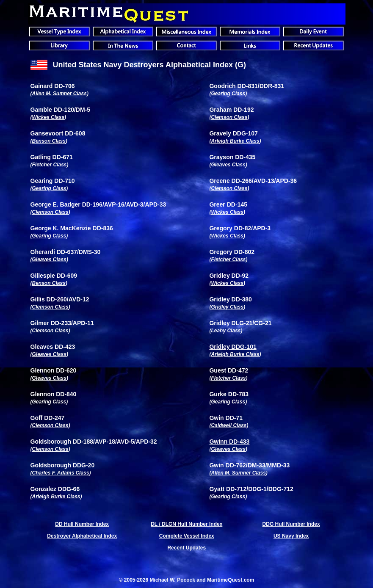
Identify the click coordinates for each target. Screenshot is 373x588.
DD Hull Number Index (82, 524)
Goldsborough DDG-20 (63, 465)
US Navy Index (291, 536)
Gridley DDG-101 (233, 347)
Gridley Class (227, 307)
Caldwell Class (229, 425)
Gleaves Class (228, 165)
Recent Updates (186, 548)
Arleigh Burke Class (235, 141)
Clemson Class (229, 117)
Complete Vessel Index (187, 536)
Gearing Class (228, 94)
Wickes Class (48, 117)
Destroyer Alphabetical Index (82, 536)
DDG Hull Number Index (291, 524)
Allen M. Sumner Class (59, 94)
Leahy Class (226, 331)
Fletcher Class (50, 165)
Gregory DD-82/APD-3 (240, 228)
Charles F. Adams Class (61, 473)
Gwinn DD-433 (229, 442)
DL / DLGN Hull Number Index (186, 524)
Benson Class (49, 141)
